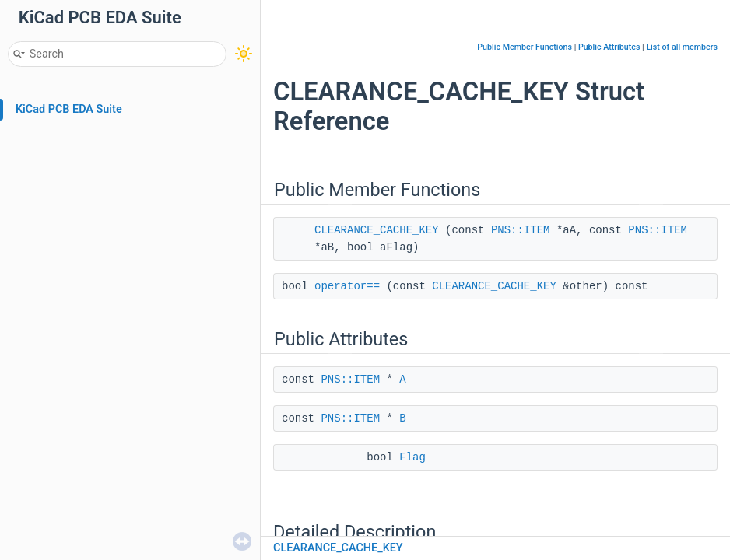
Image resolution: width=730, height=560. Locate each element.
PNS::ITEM (521, 230)
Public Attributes (609, 47)
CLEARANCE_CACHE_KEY (377, 230)
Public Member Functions (525, 47)
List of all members (682, 47)
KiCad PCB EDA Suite (69, 109)
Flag (412, 457)
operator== (347, 286)
